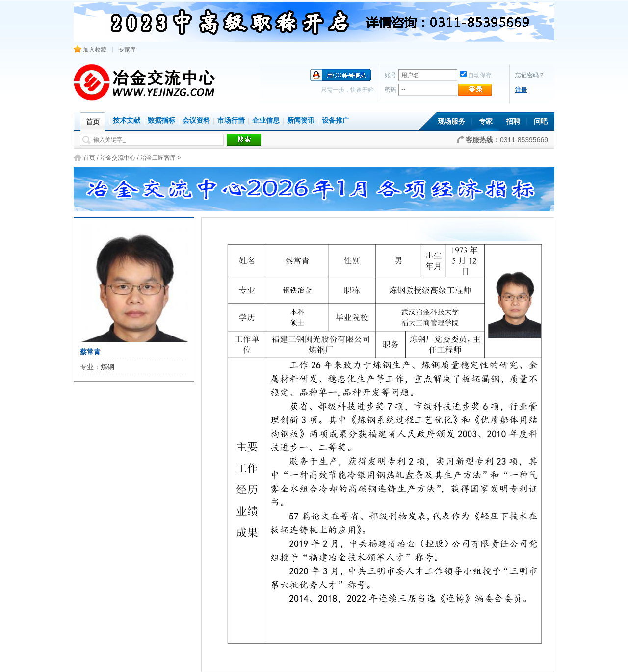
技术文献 (127, 120)
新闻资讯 (301, 120)
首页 (89, 158)
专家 (486, 121)
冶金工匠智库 (158, 158)
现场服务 (451, 121)
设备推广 (336, 120)
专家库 (127, 50)
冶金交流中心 (118, 158)
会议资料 (196, 120)
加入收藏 (90, 50)
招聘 (513, 121)
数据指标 (161, 120)
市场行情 (231, 120)
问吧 (541, 121)
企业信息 (266, 120)
